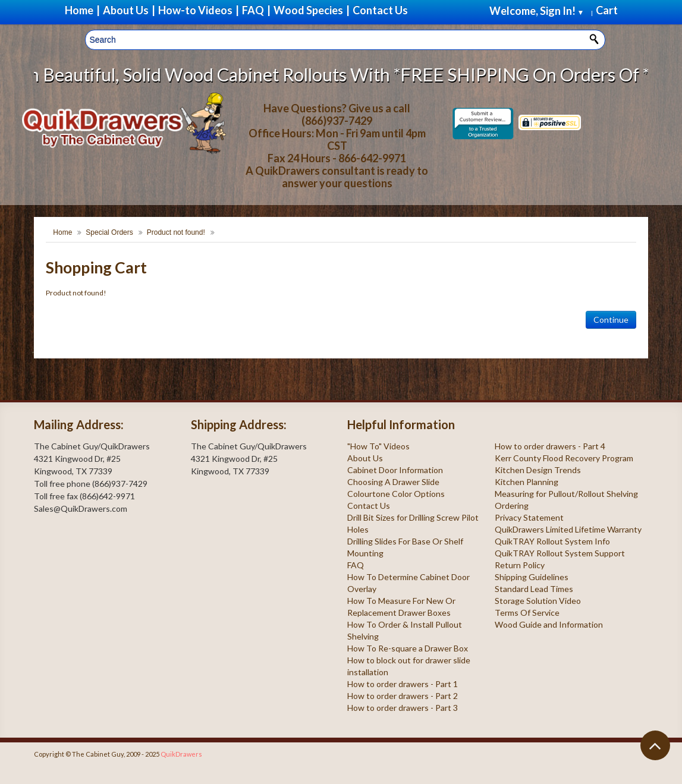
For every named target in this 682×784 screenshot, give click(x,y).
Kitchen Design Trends (538, 470)
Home (62, 232)
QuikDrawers (181, 754)
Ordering (512, 506)
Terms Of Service (527, 613)
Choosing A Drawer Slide (393, 482)
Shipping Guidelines (532, 577)
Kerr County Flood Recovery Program (564, 458)
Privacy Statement (529, 517)
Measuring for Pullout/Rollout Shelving (566, 494)
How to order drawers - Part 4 (550, 446)
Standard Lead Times (534, 589)
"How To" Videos (378, 446)
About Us (365, 458)
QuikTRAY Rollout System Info (552, 541)
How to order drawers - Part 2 (403, 696)
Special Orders (109, 232)
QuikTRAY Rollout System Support (560, 553)
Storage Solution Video (538, 601)
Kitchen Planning (527, 482)
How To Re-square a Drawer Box (408, 648)
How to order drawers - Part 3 (403, 708)
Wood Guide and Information (549, 624)
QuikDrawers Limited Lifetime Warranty (568, 529)
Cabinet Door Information (395, 470)
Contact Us (369, 506)
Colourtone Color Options (396, 494)
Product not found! (176, 232)
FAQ (356, 565)
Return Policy (520, 565)
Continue (611, 319)
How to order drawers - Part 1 (403, 684)
